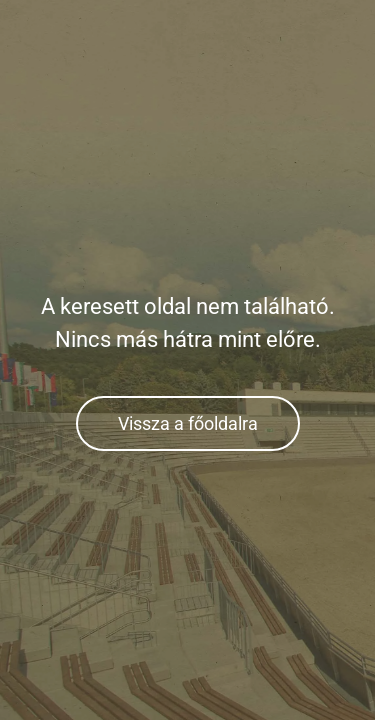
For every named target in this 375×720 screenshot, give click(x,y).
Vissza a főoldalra (188, 423)
